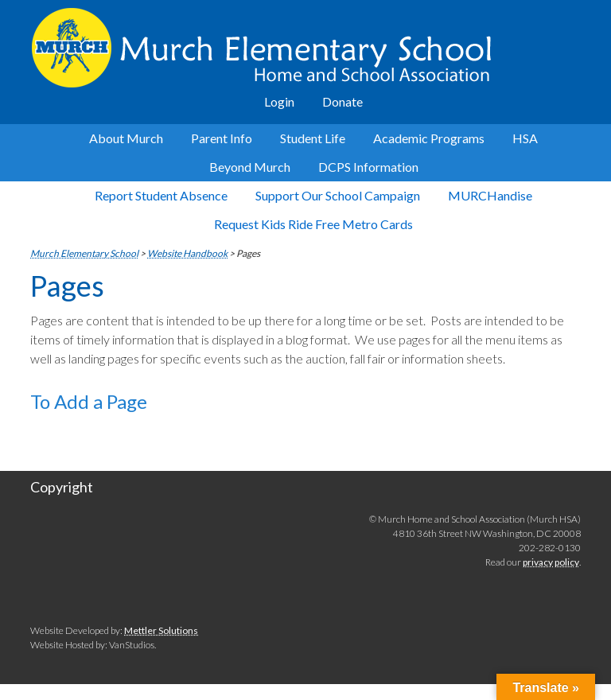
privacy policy (551, 562)
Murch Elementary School (305, 48)
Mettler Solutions (161, 630)
